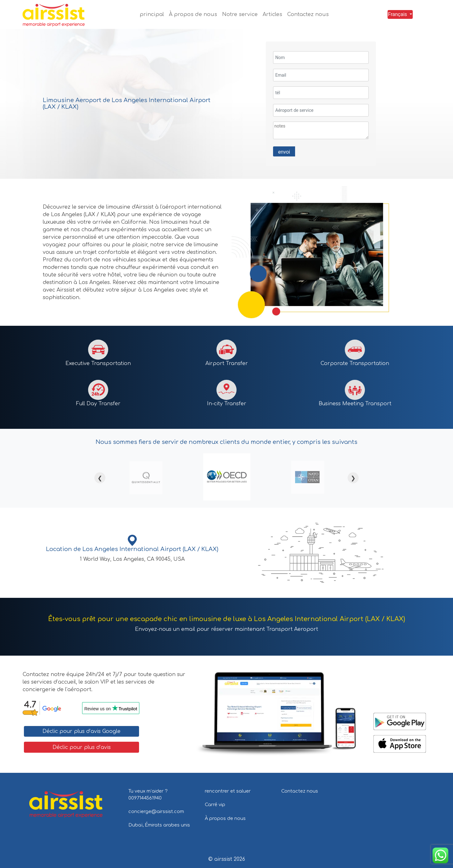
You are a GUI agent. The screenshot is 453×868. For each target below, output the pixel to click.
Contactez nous (300, 791)
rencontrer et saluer (228, 791)
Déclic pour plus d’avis (82, 747)
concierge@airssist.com (156, 811)
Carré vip (215, 805)
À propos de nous (225, 818)
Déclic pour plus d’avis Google (81, 731)
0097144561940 (145, 798)
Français (397, 14)
